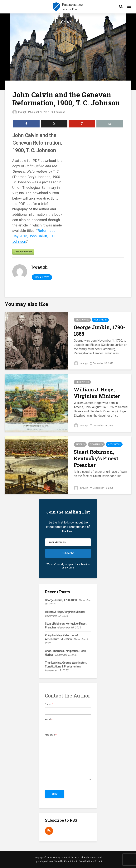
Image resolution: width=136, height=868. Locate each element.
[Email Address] (68, 542)
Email (49, 720)
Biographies (82, 320)
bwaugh (19, 112)
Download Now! (23, 252)
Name (49, 704)
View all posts (42, 277)
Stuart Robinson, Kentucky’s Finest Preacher (96, 458)
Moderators (100, 320)
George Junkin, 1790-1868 (100, 330)
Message (51, 735)
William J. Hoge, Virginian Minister (97, 393)
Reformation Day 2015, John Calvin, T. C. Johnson (35, 236)
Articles (80, 444)
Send (55, 794)
